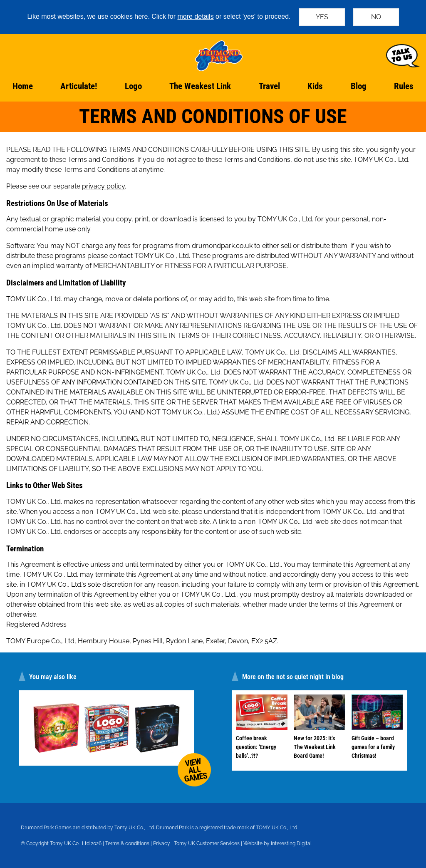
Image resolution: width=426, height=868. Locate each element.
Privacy (162, 843)
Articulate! (79, 86)
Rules (404, 86)
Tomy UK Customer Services (207, 843)
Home (23, 86)
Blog (359, 86)
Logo (133, 86)
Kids (315, 86)
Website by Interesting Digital (277, 843)
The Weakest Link (200, 86)
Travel (269, 86)
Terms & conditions (127, 843)
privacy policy (103, 186)
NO (376, 17)
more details (196, 16)
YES (322, 17)
